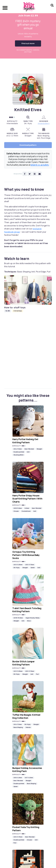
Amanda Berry (44, 123)
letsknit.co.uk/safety (40, 165)
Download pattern (28, 145)
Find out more (28, 43)
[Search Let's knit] (52, 8)
